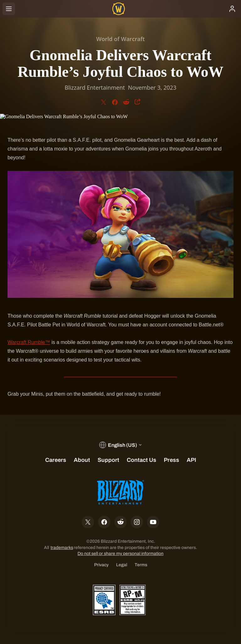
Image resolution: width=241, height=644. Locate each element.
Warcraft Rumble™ (29, 342)
